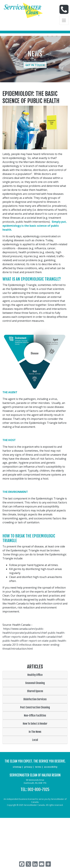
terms (38, 767)
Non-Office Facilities (35, 716)
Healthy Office (35, 675)
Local (35, 740)
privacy (28, 767)
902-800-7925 (38, 790)
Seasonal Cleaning (35, 683)
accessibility (51, 767)
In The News (35, 732)
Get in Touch (35, 65)
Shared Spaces (35, 691)
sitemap (17, 767)
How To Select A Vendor (35, 724)
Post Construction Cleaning (35, 707)
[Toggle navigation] (64, 20)
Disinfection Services (35, 699)
